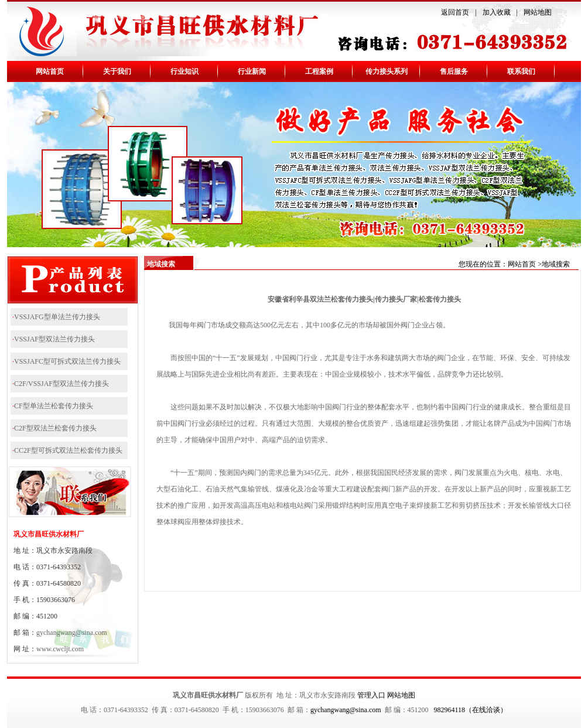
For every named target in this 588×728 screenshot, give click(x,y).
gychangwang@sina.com (72, 633)
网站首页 (50, 71)
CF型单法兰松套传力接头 (54, 406)
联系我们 (521, 71)
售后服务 (454, 71)
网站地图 (538, 12)
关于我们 (117, 71)
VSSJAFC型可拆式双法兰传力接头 (67, 361)
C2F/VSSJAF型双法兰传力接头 (61, 384)
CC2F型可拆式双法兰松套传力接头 (68, 450)
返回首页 (455, 12)
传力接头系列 (387, 71)
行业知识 (184, 71)
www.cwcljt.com (60, 649)
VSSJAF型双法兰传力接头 (54, 339)
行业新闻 (252, 71)
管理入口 (371, 695)
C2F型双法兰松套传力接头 (55, 428)
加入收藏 (497, 12)
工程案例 (319, 71)
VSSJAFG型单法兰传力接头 (57, 317)
